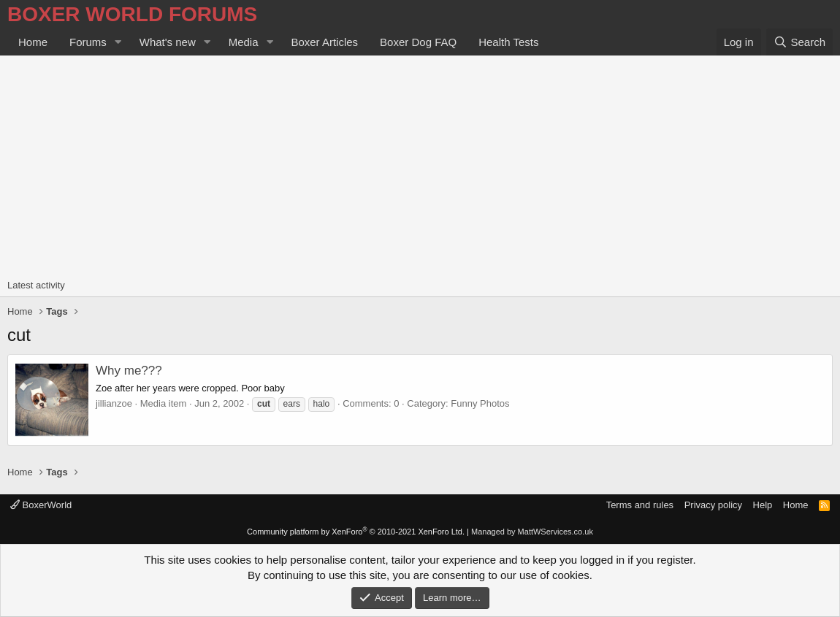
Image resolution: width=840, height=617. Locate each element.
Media (244, 42)
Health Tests (508, 42)
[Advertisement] (420, 165)
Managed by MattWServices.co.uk (532, 532)
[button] (118, 42)
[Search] (799, 42)
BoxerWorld (41, 505)
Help (763, 505)
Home (33, 42)
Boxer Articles (324, 42)
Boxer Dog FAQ (418, 42)
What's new (168, 42)
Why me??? (129, 371)
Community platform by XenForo (356, 532)
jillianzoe (114, 403)
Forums (88, 42)
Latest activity (36, 285)
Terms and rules (640, 505)
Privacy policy (713, 505)
